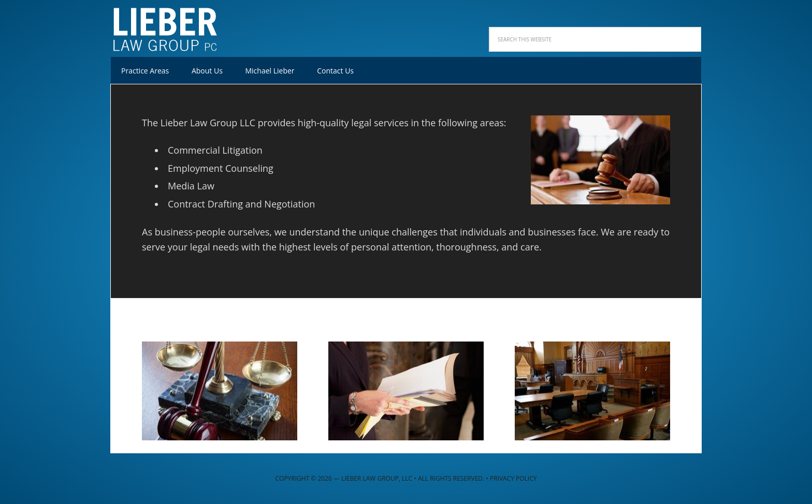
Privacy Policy (513, 478)
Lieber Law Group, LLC (178, 26)
